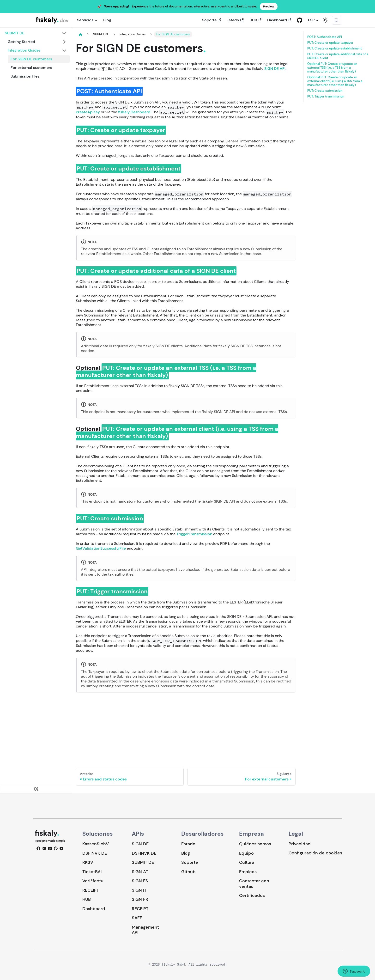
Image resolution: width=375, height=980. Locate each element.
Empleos (248, 872)
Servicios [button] (85, 20)
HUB (255, 20)
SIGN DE (140, 844)
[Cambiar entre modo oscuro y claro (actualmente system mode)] (325, 20)
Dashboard (279, 20)
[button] (36, 33)
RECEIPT (91, 890)
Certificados (252, 895)
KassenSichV (96, 844)
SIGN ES (140, 881)
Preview (269, 6)
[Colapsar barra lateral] (36, 789)
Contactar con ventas (254, 884)
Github (188, 872)
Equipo (246, 853)
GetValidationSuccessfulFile (101, 548)
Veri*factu (93, 881)
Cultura (247, 862)
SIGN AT (140, 872)
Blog (107, 20)
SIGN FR (140, 899)
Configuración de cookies (315, 853)
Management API (145, 930)
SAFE (137, 918)
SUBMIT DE (143, 862)
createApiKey (88, 112)
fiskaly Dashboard (134, 112)
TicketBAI (92, 872)
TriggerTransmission (194, 534)
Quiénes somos (255, 844)
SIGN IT (139, 890)
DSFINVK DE (95, 853)
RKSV (88, 862)
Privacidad (300, 844)
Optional (332, 68)
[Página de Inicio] (80, 35)
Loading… (186, 726)
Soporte (212, 20)
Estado (235, 20)
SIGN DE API (275, 69)
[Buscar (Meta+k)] (337, 20)
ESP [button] (311, 20)
